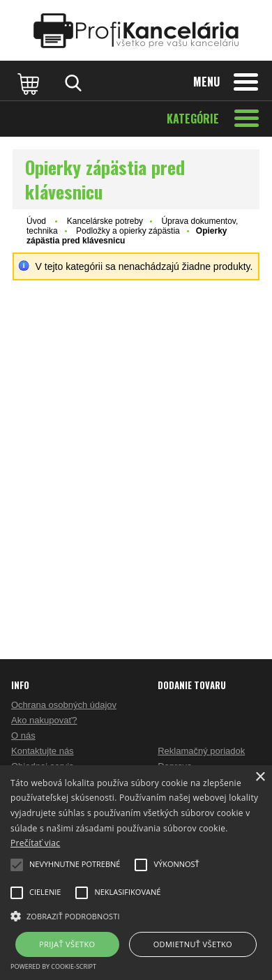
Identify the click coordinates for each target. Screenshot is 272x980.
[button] (136, 915)
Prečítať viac (35, 843)
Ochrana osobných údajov (64, 705)
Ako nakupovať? (44, 720)
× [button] (260, 777)
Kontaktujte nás (43, 751)
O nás (23, 736)
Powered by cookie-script (53, 966)
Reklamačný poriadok (201, 751)
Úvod (36, 221)
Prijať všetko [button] (67, 944)
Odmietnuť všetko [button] (193, 944)
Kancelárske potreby (105, 221)
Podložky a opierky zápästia (128, 231)
